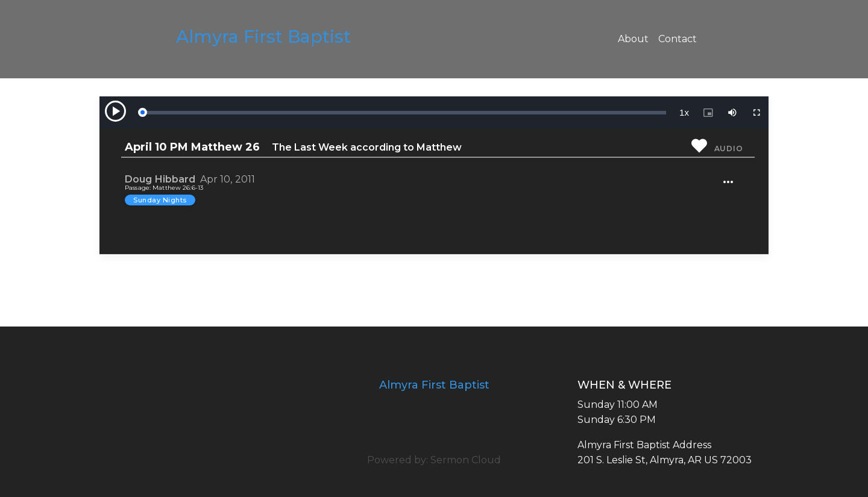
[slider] (404, 113)
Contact (678, 39)
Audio (729, 148)
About (633, 39)
